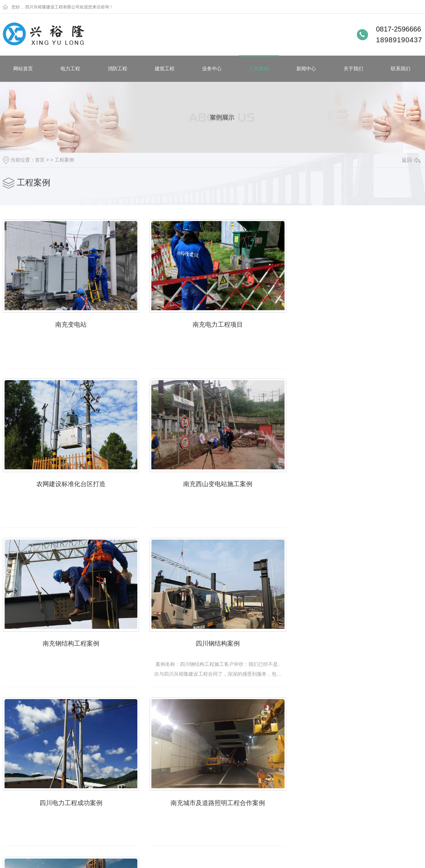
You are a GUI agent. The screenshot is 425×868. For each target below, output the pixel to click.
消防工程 (117, 69)
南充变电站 (69, 322)
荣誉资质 (177, 797)
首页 (40, 160)
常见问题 (122, 797)
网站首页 (23, 69)
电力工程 (70, 69)
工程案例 (259, 69)
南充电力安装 (72, 775)
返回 (411, 160)
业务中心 (212, 69)
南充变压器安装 (75, 786)
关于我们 (353, 69)
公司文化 (177, 808)
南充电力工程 (72, 797)
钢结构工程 (15, 808)
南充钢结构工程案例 (212, 480)
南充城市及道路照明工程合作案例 (212, 638)
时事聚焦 (122, 808)
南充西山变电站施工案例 (69, 480)
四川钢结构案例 (356, 480)
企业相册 (177, 786)
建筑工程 (165, 69)
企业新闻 (122, 775)
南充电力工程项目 (212, 322)
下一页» (261, 711)
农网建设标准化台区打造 (356, 322)
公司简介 (177, 775)
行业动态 (122, 786)
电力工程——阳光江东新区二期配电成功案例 (359, 638)
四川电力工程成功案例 (69, 638)
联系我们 (401, 69)
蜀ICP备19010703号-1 (91, 859)
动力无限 (275, 859)
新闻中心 (306, 69)
